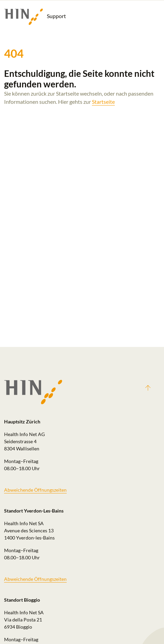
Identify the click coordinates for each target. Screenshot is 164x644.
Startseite (103, 102)
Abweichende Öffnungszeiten (35, 490)
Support (35, 17)
